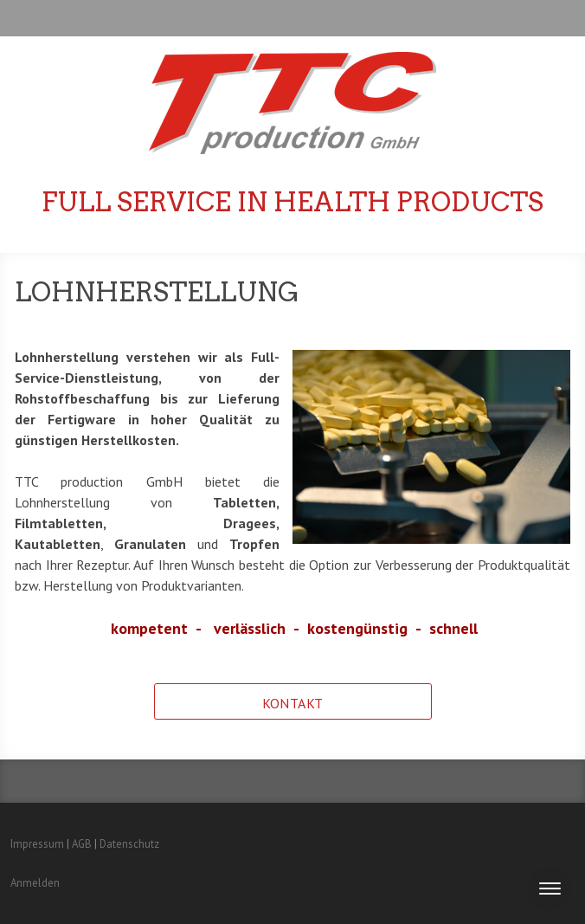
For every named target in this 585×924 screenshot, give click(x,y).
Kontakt (293, 703)
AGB (82, 844)
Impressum (37, 844)
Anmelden (35, 883)
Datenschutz (129, 844)
